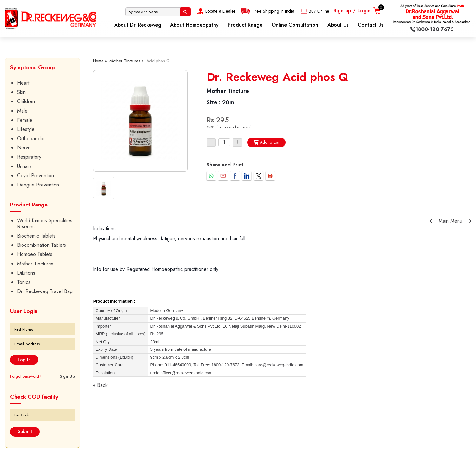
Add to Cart (266, 142)
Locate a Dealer (216, 11)
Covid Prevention (36, 176)
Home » (100, 61)
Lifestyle (26, 129)
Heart (23, 83)
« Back (100, 385)
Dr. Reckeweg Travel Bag (45, 291)
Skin (21, 92)
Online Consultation (295, 25)
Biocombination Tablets (42, 245)
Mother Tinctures (35, 264)
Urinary (24, 166)
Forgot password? (26, 376)
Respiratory (29, 157)
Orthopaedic (31, 138)
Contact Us (370, 25)
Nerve (24, 148)
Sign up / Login (352, 11)
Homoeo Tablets (35, 254)
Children (26, 101)
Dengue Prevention (38, 185)
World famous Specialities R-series (45, 224)
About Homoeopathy (194, 25)
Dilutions (26, 273)
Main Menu (450, 221)
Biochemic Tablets (36, 236)
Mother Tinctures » (127, 61)
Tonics (24, 282)
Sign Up (67, 376)
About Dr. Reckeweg (138, 25)
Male (22, 111)
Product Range (245, 25)
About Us (338, 25)
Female (25, 120)
